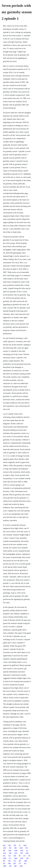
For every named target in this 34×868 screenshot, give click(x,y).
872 (27, 848)
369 (10, 853)
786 (9, 845)
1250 (5, 848)
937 (25, 863)
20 (27, 850)
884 (9, 863)
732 (15, 861)
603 (15, 863)
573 (9, 856)
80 (20, 856)
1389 (5, 866)
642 (4, 845)
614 (10, 848)
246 (15, 856)
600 (15, 866)
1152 (4, 853)
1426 (26, 861)
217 (20, 863)
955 (9, 861)
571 (10, 858)
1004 (16, 858)
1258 (27, 853)
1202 (21, 848)
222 (4, 863)
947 (4, 850)
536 (27, 858)
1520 (10, 850)
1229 (21, 866)
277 (24, 856)
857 (4, 861)
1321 (16, 853)
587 (20, 861)
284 (15, 848)
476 (10, 866)
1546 (25, 845)
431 (4, 856)
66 (29, 856)
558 (21, 853)
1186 (4, 858)
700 (15, 845)
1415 (22, 850)
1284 (16, 850)
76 (20, 845)
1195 (22, 858)
